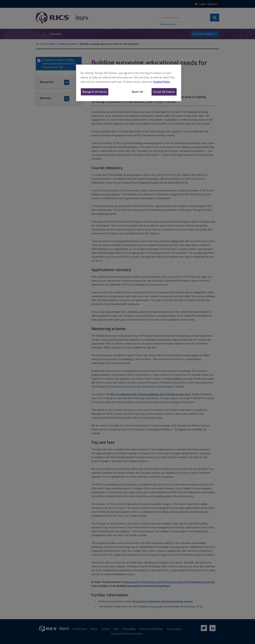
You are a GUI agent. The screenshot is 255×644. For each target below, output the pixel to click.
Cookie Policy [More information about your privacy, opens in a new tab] (161, 82)
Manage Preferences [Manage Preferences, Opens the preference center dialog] (95, 92)
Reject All (138, 92)
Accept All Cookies (164, 92)
